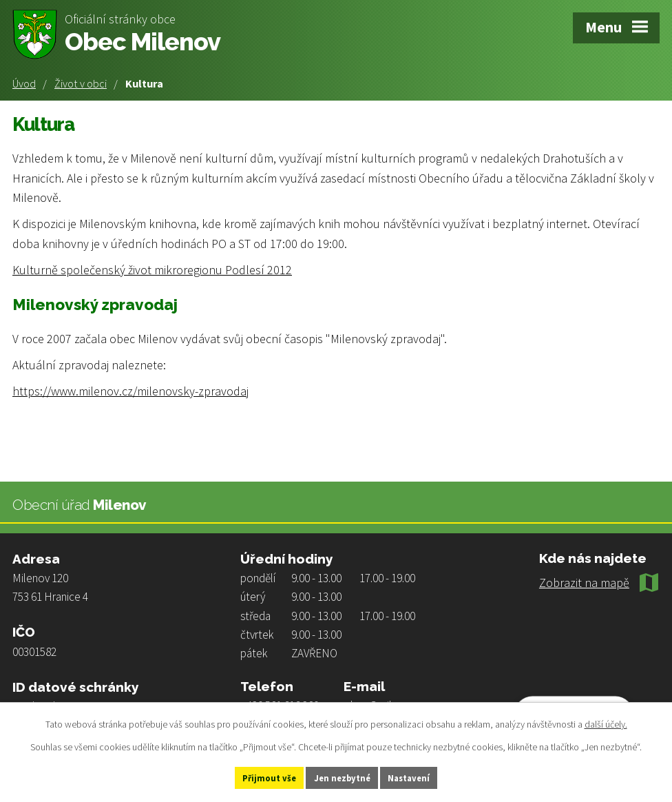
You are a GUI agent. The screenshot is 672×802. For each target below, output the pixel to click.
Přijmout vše (252, 777)
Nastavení (426, 777)
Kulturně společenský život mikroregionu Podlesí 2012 (152, 270)
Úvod (24, 83)
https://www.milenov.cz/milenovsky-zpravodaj (130, 391)
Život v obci (81, 83)
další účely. (606, 721)
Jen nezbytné (342, 777)
